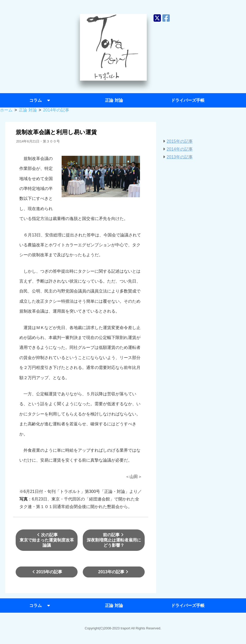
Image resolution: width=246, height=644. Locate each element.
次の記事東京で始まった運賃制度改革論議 (47, 540)
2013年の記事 (114, 572)
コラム (40, 100)
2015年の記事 (47, 572)
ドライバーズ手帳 (188, 100)
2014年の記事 (180, 149)
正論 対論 (114, 100)
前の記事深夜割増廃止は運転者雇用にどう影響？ (114, 540)
